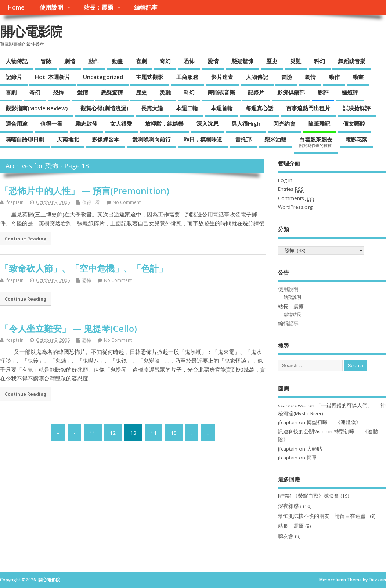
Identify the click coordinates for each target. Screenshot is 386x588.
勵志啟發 (86, 123)
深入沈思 (208, 123)
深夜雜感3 (290, 506)
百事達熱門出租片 (308, 108)
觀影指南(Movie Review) (37, 108)
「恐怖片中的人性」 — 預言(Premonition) (85, 191)
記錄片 (14, 77)
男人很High (246, 123)
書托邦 (243, 139)
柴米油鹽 (275, 139)
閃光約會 (284, 123)
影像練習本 (106, 139)
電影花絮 (356, 139)
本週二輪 (187, 108)
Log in (285, 180)
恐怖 (189, 61)
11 (93, 433)
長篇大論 (152, 108)
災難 (296, 61)
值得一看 (51, 123)
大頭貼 (314, 449)
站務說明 (292, 297)
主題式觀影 (150, 77)
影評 (323, 92)
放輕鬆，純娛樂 (164, 123)
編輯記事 (146, 7)
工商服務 (187, 77)
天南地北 (68, 139)
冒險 (46, 61)
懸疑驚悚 (242, 61)
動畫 (118, 61)
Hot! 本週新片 (53, 77)
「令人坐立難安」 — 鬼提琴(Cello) (68, 328)
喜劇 (141, 61)
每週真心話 (259, 108)
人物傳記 (17, 61)
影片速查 (222, 77)
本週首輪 (222, 108)
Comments (296, 198)
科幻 (320, 61)
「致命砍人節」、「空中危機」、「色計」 (84, 268)
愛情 (213, 61)
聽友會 (286, 536)
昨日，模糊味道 (203, 139)
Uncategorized (103, 77)
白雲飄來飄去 (316, 142)
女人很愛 (121, 123)
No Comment (127, 202)
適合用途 (17, 123)
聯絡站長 (292, 314)
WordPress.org (295, 207)
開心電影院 (31, 31)
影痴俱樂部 (291, 92)
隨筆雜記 (319, 123)
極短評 (350, 92)
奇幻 (165, 61)
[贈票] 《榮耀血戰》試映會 (309, 496)
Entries (291, 189)
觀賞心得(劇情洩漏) (104, 108)
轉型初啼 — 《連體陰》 (334, 422)
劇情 (70, 61)
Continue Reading (26, 239)
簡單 (312, 458)
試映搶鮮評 (357, 108)
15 (174, 433)
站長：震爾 (98, 7)
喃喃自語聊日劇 (25, 139)
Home (16, 7)
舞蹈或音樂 (352, 61)
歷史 (272, 61)
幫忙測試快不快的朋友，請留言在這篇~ (323, 516)
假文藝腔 (354, 123)
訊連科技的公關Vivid (301, 431)
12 (113, 433)
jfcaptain (15, 202)
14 (154, 433)
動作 (94, 61)
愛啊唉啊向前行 (151, 139)
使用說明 (51, 7)
